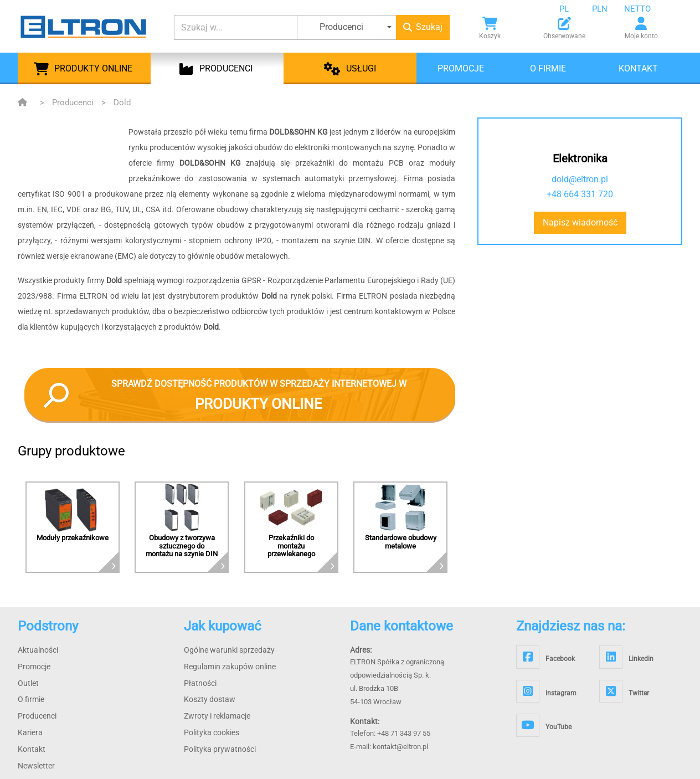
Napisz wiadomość (580, 222)
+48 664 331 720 (580, 194)
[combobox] (573, 9)
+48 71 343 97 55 (404, 733)
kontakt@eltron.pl (400, 747)
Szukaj (423, 27)
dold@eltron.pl (580, 179)
